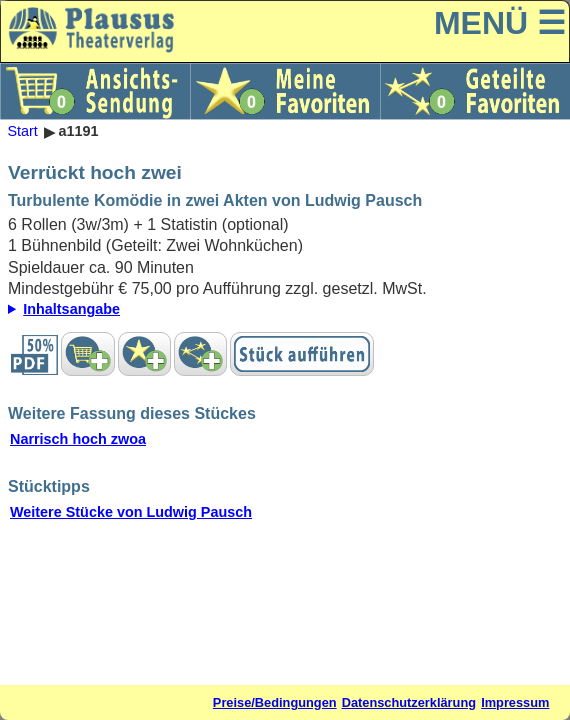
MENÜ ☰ (500, 23)
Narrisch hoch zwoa (78, 439)
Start (22, 132)
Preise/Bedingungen (275, 702)
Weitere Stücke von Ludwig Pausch (131, 512)
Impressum (515, 702)
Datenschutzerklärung (409, 702)
